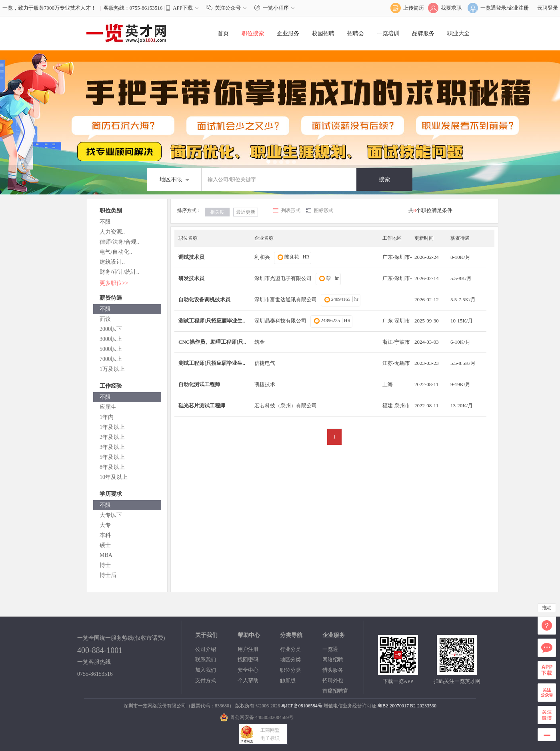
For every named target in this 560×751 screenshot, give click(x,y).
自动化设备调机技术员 (204, 299)
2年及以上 (112, 437)
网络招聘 (333, 660)
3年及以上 (112, 447)
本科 (105, 535)
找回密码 (248, 660)
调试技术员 (191, 257)
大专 (105, 525)
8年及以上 (112, 467)
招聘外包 (333, 680)
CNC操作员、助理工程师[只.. (212, 342)
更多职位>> (114, 283)
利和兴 (262, 257)
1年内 (107, 417)
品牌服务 (423, 33)
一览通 (330, 649)
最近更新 (246, 212)
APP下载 (183, 8)
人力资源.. (112, 232)
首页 (223, 33)
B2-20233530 (423, 706)
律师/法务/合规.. (119, 242)
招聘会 (356, 33)
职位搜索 (253, 33)
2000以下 (111, 329)
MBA (106, 555)
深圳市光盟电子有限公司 (283, 278)
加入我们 (206, 670)
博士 (105, 565)
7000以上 (111, 359)
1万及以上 (112, 369)
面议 (105, 319)
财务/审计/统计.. (119, 272)
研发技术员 (191, 278)
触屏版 (288, 680)
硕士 (105, 545)
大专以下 (111, 515)
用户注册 (248, 649)
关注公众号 (228, 8)
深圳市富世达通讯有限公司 (286, 299)
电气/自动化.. (116, 252)
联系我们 (206, 660)
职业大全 (458, 33)
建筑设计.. (112, 262)
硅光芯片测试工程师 (202, 406)
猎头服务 (333, 670)
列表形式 (291, 210)
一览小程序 (275, 8)
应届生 (108, 407)
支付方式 (206, 680)
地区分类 (290, 660)
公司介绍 (206, 649)
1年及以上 (112, 427)
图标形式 (324, 210)
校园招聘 (323, 33)
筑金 (260, 342)
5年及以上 (112, 457)
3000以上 (111, 339)
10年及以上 (114, 477)
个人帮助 (248, 680)
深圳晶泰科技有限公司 (280, 321)
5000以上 (111, 349)
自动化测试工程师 (199, 384)
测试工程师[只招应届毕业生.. (212, 321)
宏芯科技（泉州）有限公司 (286, 406)
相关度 (217, 212)
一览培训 (388, 33)
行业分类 (290, 649)
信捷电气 (265, 363)
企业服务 (288, 33)
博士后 (108, 575)
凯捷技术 (265, 384)
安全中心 (248, 670)
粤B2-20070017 (393, 706)
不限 (105, 222)
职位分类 (290, 670)
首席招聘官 (335, 691)
